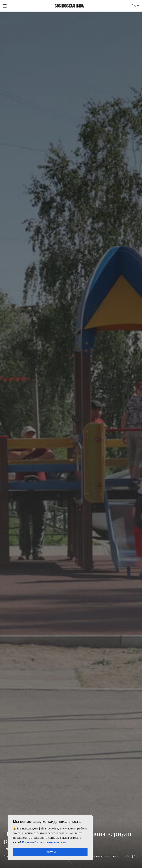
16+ (136, 5)
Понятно (50, 852)
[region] (50, 838)
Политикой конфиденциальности (44, 842)
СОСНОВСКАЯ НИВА (69, 6)
